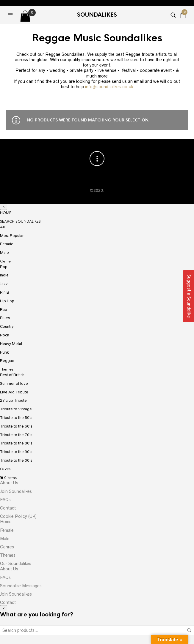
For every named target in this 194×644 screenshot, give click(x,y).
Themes (7, 369)
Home (6, 522)
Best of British (12, 375)
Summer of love (14, 383)
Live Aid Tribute (14, 392)
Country (7, 326)
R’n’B (5, 292)
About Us (9, 483)
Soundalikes (97, 15)
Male (4, 253)
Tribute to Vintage (16, 409)
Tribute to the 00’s (16, 460)
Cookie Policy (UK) (18, 516)
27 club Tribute (13, 400)
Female (7, 244)
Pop (4, 267)
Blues (5, 318)
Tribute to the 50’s (16, 418)
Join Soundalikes (16, 491)
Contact (8, 508)
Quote (5, 469)
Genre (5, 261)
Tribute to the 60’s (16, 426)
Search (189, 630)
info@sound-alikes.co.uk (109, 87)
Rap (4, 310)
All (2, 227)
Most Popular (12, 236)
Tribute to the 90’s (16, 452)
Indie (4, 275)
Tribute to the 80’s (16, 443)
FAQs (5, 500)
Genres (7, 547)
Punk (4, 352)
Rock (5, 335)
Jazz (4, 284)
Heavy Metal (11, 344)
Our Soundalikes (16, 564)
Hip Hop (7, 301)
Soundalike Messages (21, 586)
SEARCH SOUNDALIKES (20, 221)
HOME (6, 213)
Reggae (7, 361)
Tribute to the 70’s (16, 435)
